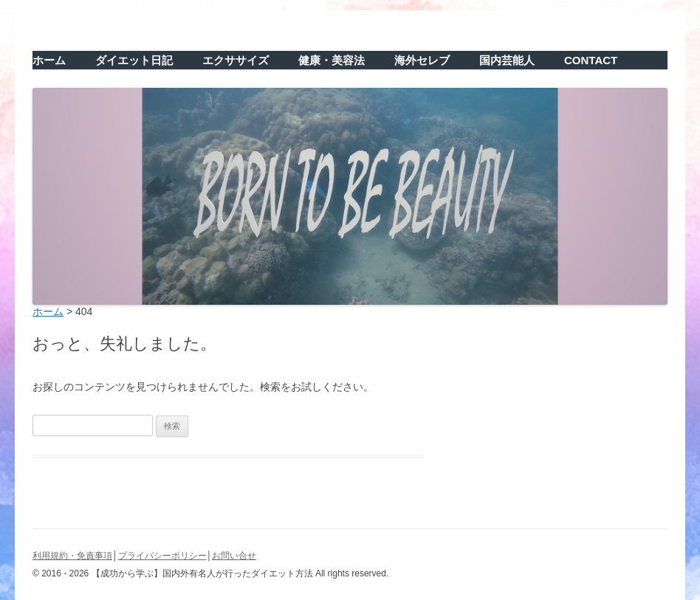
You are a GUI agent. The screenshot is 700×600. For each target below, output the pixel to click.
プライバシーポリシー (162, 556)
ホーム (49, 60)
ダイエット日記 (134, 60)
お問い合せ (234, 556)
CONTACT (591, 60)
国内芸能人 (507, 60)
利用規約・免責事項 (72, 556)
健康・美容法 (332, 60)
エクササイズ (236, 60)
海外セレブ (422, 60)
